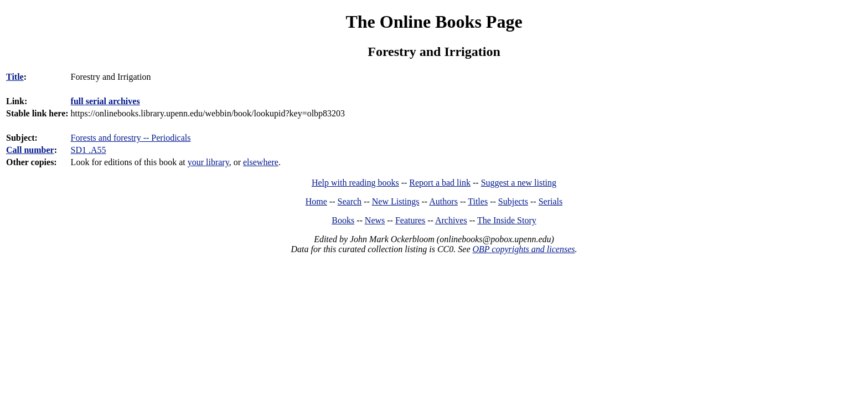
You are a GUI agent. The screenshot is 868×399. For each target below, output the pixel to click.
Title (15, 77)
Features (410, 220)
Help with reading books (355, 183)
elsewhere (261, 162)
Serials (551, 201)
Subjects (513, 201)
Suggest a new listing (519, 183)
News (375, 220)
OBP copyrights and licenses (523, 249)
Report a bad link (440, 183)
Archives (451, 220)
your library (208, 162)
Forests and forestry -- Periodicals (131, 138)
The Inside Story (507, 220)
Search (350, 201)
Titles (478, 201)
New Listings (396, 201)
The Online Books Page (434, 22)
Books (343, 220)
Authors (443, 201)
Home (316, 201)
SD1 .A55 (89, 150)
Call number (30, 150)
